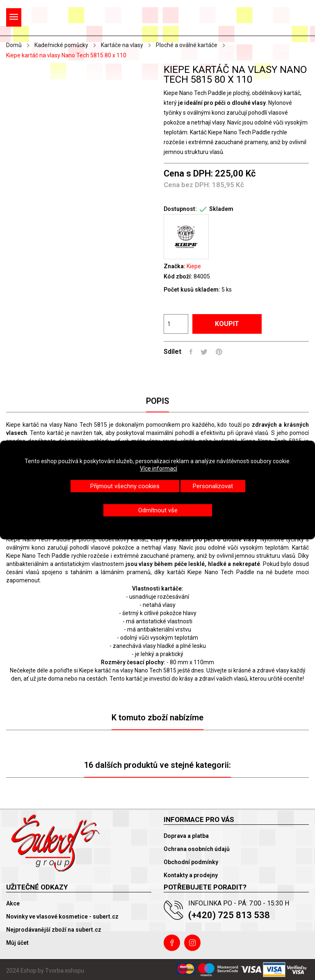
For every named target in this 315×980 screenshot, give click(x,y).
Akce (13, 903)
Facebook (172, 943)
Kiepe (194, 266)
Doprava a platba (186, 836)
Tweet (204, 352)
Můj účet (17, 943)
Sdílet (191, 352)
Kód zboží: (178, 276)
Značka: (175, 266)
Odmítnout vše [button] (158, 510)
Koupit (227, 324)
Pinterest (219, 352)
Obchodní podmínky (191, 862)
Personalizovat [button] (213, 486)
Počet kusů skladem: (192, 290)
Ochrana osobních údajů (197, 849)
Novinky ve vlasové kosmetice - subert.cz (62, 917)
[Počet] (176, 324)
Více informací (159, 468)
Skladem (221, 209)
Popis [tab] (157, 401)
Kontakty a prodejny (191, 875)
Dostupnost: (180, 209)
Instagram (192, 943)
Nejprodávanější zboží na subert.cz (54, 930)
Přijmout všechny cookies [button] (125, 486)
